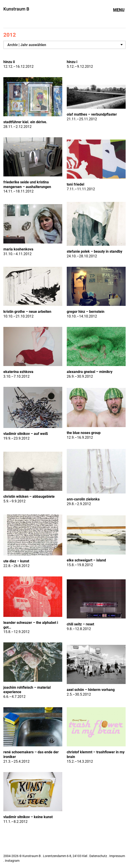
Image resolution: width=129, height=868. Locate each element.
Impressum (117, 856)
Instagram (12, 861)
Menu (119, 10)
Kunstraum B (16, 9)
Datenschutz (98, 856)
